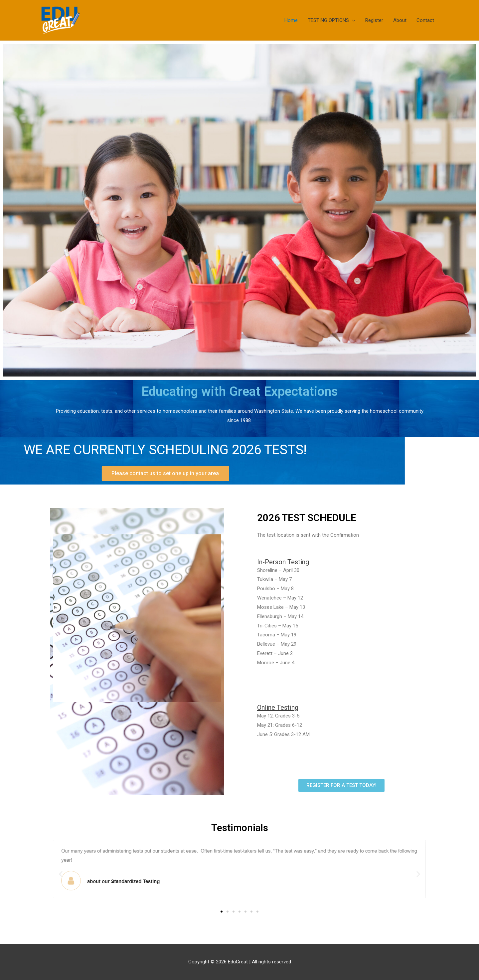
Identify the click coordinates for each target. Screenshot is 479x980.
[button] (61, 874)
